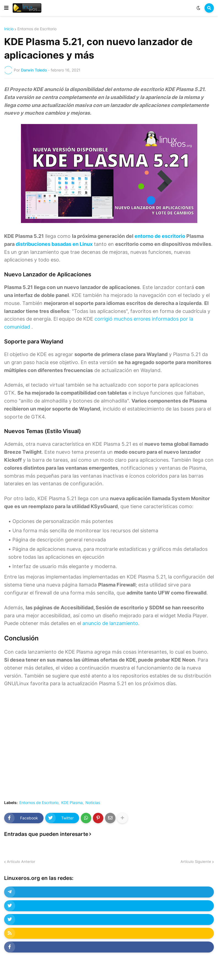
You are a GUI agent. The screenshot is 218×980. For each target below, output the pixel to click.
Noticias (93, 803)
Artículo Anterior (21, 861)
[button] (6, 8)
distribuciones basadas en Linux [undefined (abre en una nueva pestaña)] (54, 244)
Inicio (9, 29)
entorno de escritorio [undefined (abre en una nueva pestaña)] (160, 236)
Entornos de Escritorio (37, 29)
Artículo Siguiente (196, 861)
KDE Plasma (72, 803)
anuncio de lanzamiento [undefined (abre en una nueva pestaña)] (110, 623)
